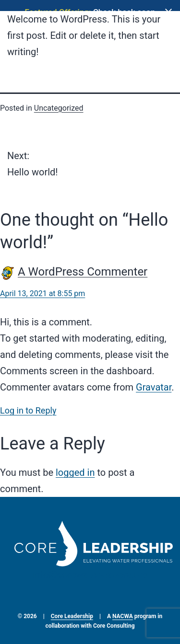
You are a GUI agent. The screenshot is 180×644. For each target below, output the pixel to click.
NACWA (123, 612)
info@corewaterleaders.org (90, 570)
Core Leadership (72, 612)
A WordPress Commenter (83, 267)
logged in (75, 468)
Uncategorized (59, 103)
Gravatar (154, 383)
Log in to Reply (28, 406)
